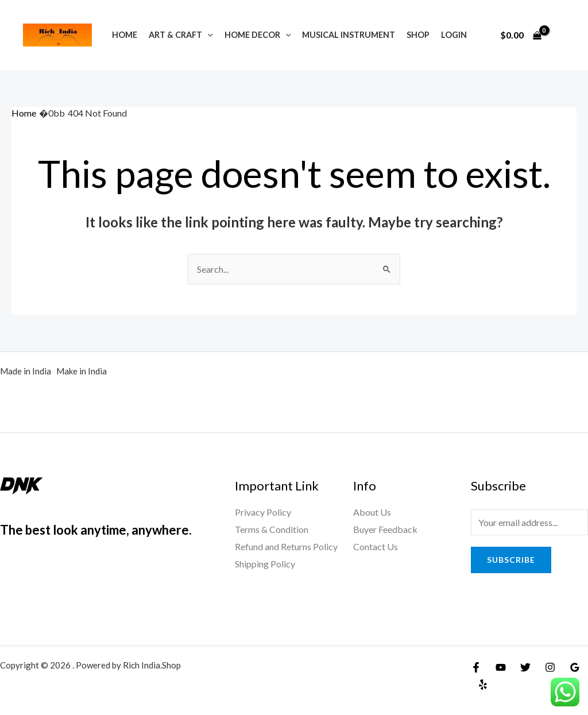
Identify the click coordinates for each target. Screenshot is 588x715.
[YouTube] (501, 667)
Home (125, 35)
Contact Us (376, 546)
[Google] (575, 667)
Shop (418, 35)
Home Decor (258, 35)
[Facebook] (476, 667)
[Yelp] (483, 685)
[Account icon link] (563, 35)
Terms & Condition (272, 529)
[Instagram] (550, 667)
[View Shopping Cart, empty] (521, 35)
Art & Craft (181, 35)
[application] (208, 35)
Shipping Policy (265, 564)
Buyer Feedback (385, 529)
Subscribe (511, 560)
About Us (372, 512)
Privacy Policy (263, 512)
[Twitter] (525, 667)
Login (454, 35)
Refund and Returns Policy (286, 546)
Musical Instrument (349, 35)
